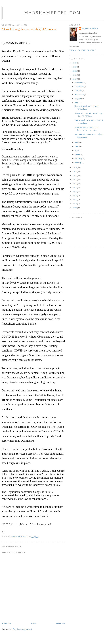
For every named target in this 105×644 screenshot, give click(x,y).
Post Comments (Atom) (22, 629)
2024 (75, 63)
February (79, 158)
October (79, 91)
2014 (75, 188)
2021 (75, 75)
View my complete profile (83, 50)
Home (34, 623)
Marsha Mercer (90, 29)
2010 (75, 204)
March (78, 154)
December (79, 82)
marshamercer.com (53, 13)
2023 (75, 67)
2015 (75, 184)
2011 (75, 200)
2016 (75, 180)
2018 (75, 171)
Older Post (61, 623)
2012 (75, 196)
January (78, 162)
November (80, 86)
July (77, 103)
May (77, 146)
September (80, 95)
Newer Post (6, 623)
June (77, 142)
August (78, 99)
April (77, 150)
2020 (75, 79)
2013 (75, 192)
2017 (75, 176)
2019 (75, 167)
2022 (75, 71)
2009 (75, 208)
